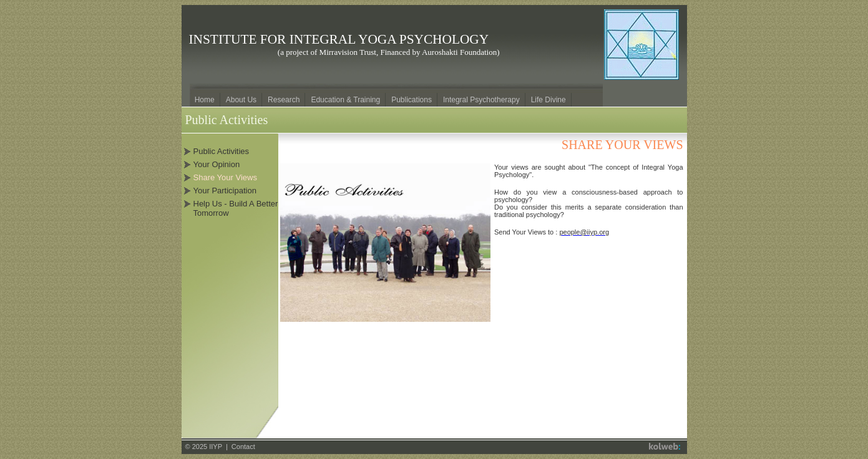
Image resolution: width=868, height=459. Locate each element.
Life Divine (549, 100)
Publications (412, 100)
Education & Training (345, 100)
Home (205, 100)
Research (284, 100)
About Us (241, 100)
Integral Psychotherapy (481, 100)
